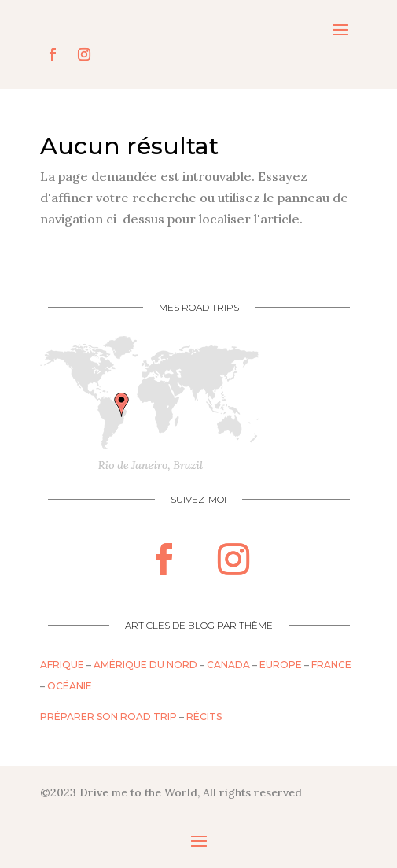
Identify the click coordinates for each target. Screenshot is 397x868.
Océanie (70, 686)
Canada (228, 665)
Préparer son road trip (108, 717)
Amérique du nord (145, 665)
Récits (204, 717)
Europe (281, 665)
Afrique (62, 665)
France (331, 665)
